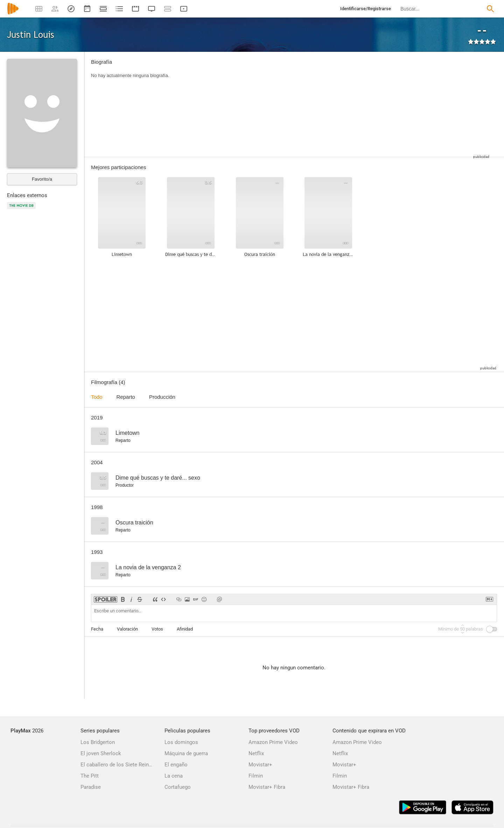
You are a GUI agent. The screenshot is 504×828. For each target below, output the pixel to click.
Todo (97, 397)
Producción (162, 397)
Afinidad (185, 629)
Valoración (127, 629)
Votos (157, 629)
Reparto (126, 397)
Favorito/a (42, 179)
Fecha (97, 629)
